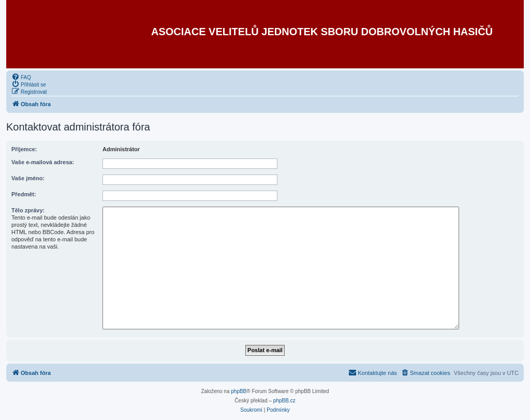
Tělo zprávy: (28, 210)
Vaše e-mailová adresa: (43, 162)
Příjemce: (24, 149)
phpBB (239, 391)
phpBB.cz (284, 401)
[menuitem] (21, 77)
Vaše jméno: (28, 178)
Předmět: (24, 194)
